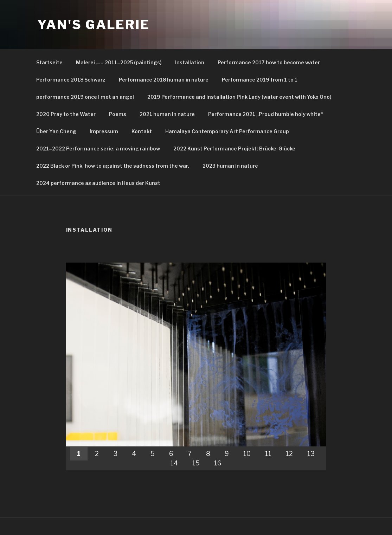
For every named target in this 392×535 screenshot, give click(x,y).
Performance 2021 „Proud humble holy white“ (266, 114)
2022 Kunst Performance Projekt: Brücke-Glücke (234, 149)
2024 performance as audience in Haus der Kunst (98, 183)
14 (174, 463)
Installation (190, 62)
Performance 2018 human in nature (164, 80)
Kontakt (142, 131)
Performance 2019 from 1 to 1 (260, 80)
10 (247, 454)
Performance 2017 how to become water (269, 62)
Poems (118, 114)
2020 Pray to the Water (66, 114)
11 (268, 454)
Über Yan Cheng (56, 131)
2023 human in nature (230, 166)
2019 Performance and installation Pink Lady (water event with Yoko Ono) (239, 97)
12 (289, 454)
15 (196, 463)
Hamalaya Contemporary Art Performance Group (227, 131)
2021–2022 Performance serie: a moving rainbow (98, 149)
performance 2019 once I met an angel (85, 97)
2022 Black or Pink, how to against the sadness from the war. (113, 166)
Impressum (104, 131)
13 (311, 454)
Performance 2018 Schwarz (71, 80)
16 (218, 463)
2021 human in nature (167, 114)
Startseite (49, 62)
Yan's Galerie (94, 25)
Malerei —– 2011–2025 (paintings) (119, 62)
